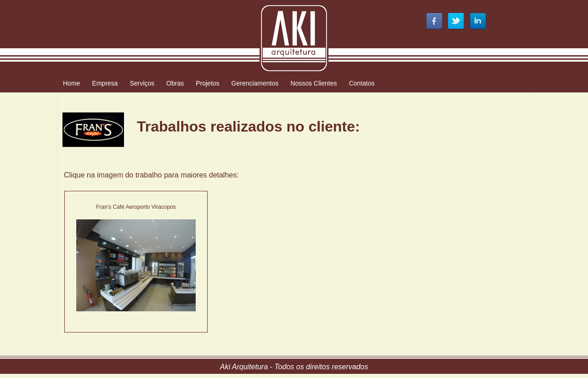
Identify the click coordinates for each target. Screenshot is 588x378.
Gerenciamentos (255, 83)
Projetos (207, 83)
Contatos (362, 83)
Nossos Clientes (314, 83)
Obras (175, 83)
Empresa (105, 83)
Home (71, 83)
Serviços (142, 83)
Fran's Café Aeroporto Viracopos (136, 207)
